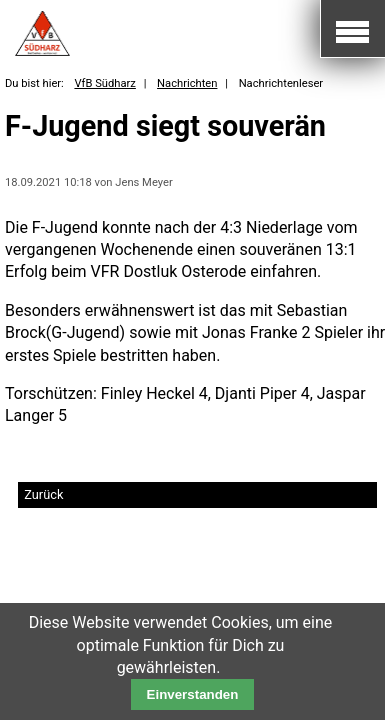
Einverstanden (193, 694)
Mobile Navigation (352, 29)
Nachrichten (187, 83)
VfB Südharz (104, 83)
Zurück (43, 494)
